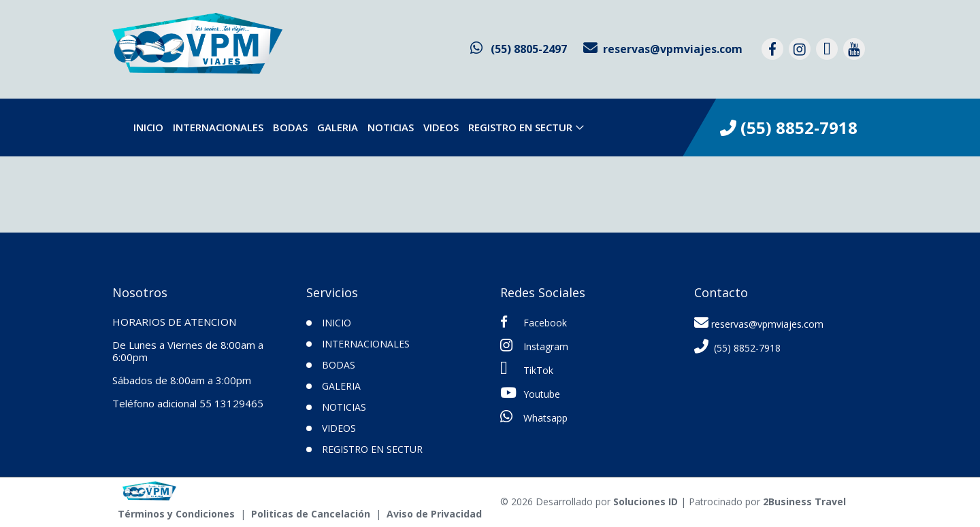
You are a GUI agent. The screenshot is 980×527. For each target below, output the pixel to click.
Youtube (530, 393)
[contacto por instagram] (800, 49)
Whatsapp (534, 417)
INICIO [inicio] (148, 127)
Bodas (290, 127)
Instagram (534, 345)
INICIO (337, 323)
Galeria (338, 127)
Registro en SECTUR (520, 127)
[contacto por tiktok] (827, 49)
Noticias (391, 127)
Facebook (534, 322)
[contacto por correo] (663, 49)
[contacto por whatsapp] (519, 49)
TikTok (527, 369)
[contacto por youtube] (854, 49)
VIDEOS (441, 127)
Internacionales (218, 127)
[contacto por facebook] (772, 49)
